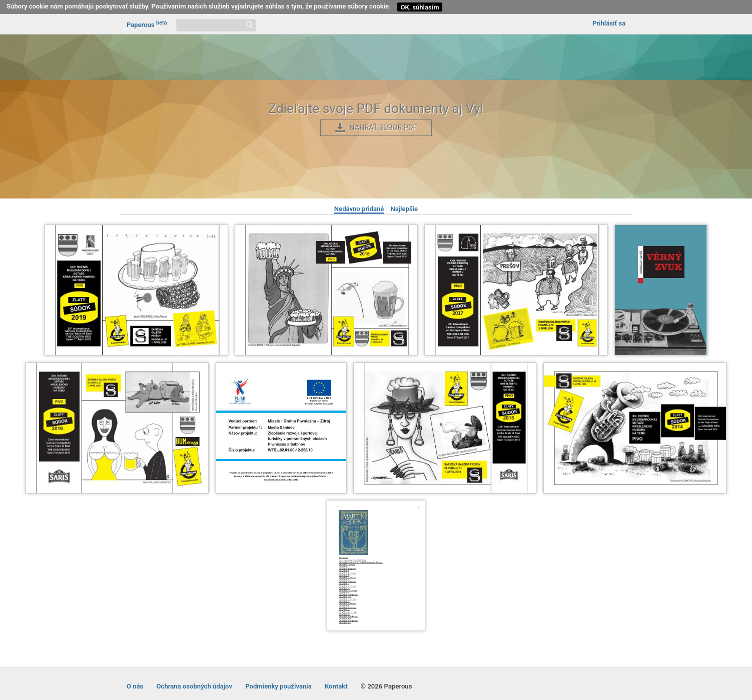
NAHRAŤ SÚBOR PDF (383, 128)
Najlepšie (404, 209)
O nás (135, 686)
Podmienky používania (278, 686)
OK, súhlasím (420, 7)
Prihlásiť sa (609, 23)
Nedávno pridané (359, 209)
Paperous (147, 24)
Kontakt (336, 686)
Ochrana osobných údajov (194, 686)
